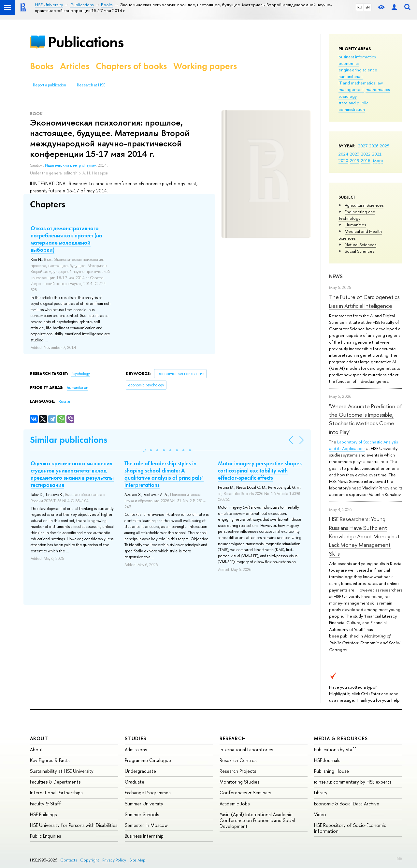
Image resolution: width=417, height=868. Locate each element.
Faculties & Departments (55, 782)
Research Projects (238, 771)
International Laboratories (246, 749)
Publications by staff (335, 749)
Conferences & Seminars (245, 793)
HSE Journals (327, 760)
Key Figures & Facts (50, 760)
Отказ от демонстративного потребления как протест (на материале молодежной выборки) (66, 239)
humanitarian (351, 76)
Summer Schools (142, 814)
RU (360, 7)
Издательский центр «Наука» (70, 165)
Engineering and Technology (357, 215)
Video (320, 814)
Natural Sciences (360, 245)
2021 (377, 154)
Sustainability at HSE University (62, 771)
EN (368, 7)
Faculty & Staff (45, 804)
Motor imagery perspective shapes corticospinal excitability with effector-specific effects (260, 471)
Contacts (69, 860)
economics (349, 63)
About (39, 738)
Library (321, 793)
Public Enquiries (45, 836)
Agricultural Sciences (364, 205)
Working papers (205, 66)
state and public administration (353, 106)
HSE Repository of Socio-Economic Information (350, 828)
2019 (355, 160)
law (380, 83)
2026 (374, 146)
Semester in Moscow (146, 825)
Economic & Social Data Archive (347, 804)
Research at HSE (91, 85)
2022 (366, 154)
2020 (343, 160)
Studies (136, 738)
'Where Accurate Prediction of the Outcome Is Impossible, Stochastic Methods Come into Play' (366, 419)
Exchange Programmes (148, 793)
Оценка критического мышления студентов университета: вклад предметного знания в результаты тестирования (72, 474)
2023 (355, 154)
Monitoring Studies (239, 782)
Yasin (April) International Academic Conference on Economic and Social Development (257, 820)
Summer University (144, 804)
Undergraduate (140, 771)
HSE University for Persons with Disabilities (74, 825)
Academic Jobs (235, 804)
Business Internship (144, 836)
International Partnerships (56, 793)
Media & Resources (341, 738)
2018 (366, 160)
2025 (385, 146)
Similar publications (69, 440)
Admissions (136, 749)
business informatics (357, 57)
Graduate (135, 782)
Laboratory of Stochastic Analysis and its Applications (363, 445)
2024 (343, 154)
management (351, 89)
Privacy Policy (114, 860)
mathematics (378, 89)
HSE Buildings (43, 814)
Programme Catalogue (148, 760)
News (336, 276)
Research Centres (238, 760)
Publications (86, 42)
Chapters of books (131, 66)
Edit (399, 859)
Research (233, 738)
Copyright (90, 860)
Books (42, 66)
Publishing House (331, 771)
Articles (75, 66)
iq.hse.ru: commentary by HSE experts (353, 782)
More (378, 160)
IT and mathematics (357, 83)
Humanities (355, 225)
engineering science (358, 70)
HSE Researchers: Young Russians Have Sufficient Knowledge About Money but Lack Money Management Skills (364, 536)
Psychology (81, 374)
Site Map (137, 860)
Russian (65, 401)
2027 (363, 146)
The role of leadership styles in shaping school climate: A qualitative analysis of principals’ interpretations (164, 474)
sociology (348, 96)
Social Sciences (359, 251)
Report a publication (50, 85)
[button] (144, 450)
